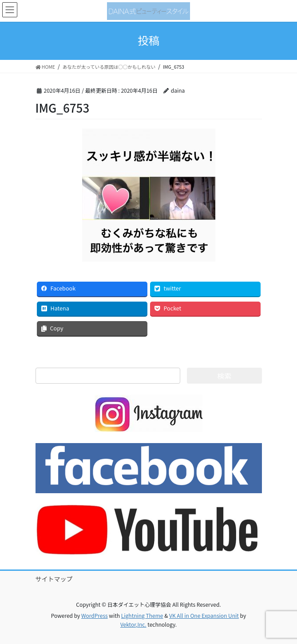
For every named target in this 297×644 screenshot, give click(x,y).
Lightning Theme (142, 615)
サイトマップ (54, 579)
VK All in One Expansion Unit (204, 615)
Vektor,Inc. (133, 624)
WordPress (95, 615)
